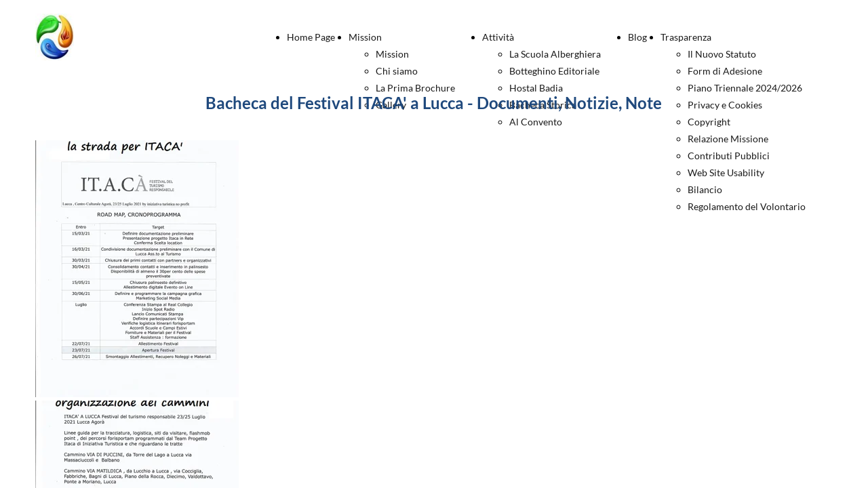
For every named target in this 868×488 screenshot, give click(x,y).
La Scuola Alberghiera (555, 54)
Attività (498, 37)
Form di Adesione (725, 71)
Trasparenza (686, 37)
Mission (365, 37)
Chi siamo (397, 71)
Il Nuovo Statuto (722, 54)
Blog (637, 37)
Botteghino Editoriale (554, 71)
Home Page (311, 37)
